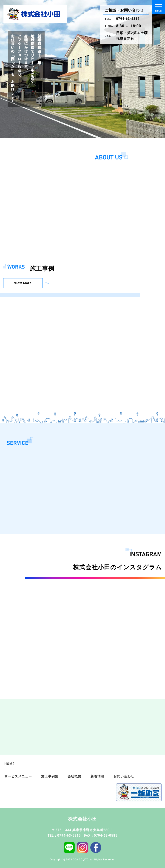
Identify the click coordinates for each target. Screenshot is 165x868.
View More (22, 283)
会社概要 (74, 776)
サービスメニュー (18, 776)
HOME (9, 764)
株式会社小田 (82, 819)
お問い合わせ (124, 776)
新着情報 (97, 776)
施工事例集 (50, 776)
